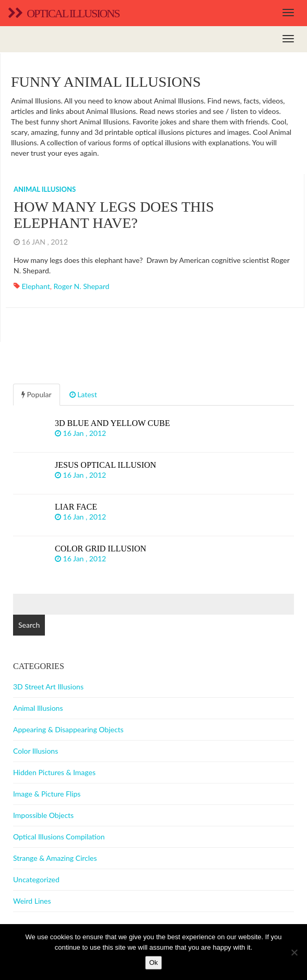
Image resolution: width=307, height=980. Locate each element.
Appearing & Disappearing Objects (68, 729)
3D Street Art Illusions (48, 687)
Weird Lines (32, 901)
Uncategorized (36, 879)
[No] (294, 952)
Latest (83, 394)
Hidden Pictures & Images (54, 772)
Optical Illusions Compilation (59, 837)
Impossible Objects (43, 815)
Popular (37, 394)
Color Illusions (36, 751)
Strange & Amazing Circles (55, 858)
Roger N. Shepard (81, 286)
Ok (154, 962)
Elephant (36, 286)
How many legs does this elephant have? (114, 215)
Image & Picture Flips (47, 794)
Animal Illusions (45, 189)
